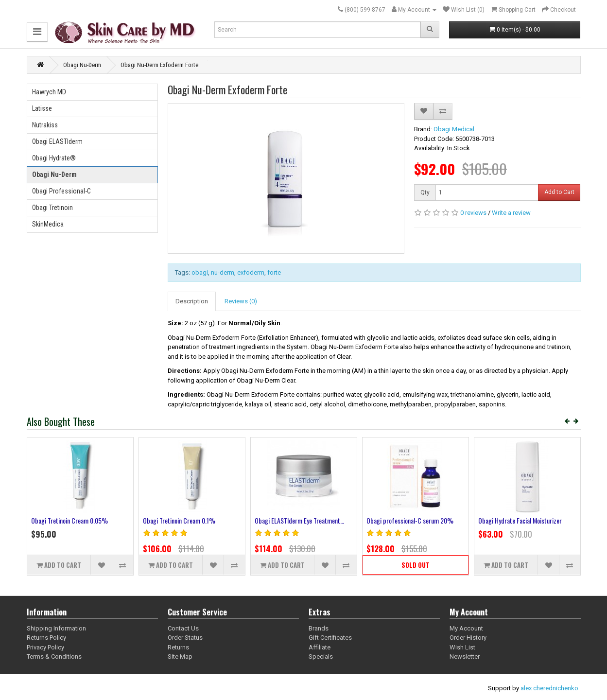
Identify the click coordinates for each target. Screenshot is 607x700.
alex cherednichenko (549, 688)
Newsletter (465, 656)
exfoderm (251, 272)
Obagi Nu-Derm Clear (58, 520)
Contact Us (183, 628)
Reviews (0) (241, 301)
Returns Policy (46, 638)
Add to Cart (559, 192)
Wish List (462, 647)
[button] (37, 32)
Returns (178, 647)
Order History (468, 638)
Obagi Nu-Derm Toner (282, 520)
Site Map (180, 656)
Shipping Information (56, 628)
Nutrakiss (45, 125)
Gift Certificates (330, 638)
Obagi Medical (454, 129)
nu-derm (223, 272)
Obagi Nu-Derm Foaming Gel (402, 520)
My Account (466, 628)
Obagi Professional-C (61, 191)
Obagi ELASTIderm (57, 141)
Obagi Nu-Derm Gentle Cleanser (519, 520)
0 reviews (473, 213)
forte (274, 272)
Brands (319, 628)
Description (192, 301)
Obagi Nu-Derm (82, 65)
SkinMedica (48, 224)
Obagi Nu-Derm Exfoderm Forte (159, 65)
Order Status (185, 638)
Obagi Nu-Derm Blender (173, 520)
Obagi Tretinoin (52, 208)
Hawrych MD (49, 92)
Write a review (511, 213)
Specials (321, 656)
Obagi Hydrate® (54, 158)
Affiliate (320, 647)
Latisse (42, 108)
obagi (200, 272)
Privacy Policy (45, 647)
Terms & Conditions (54, 656)
